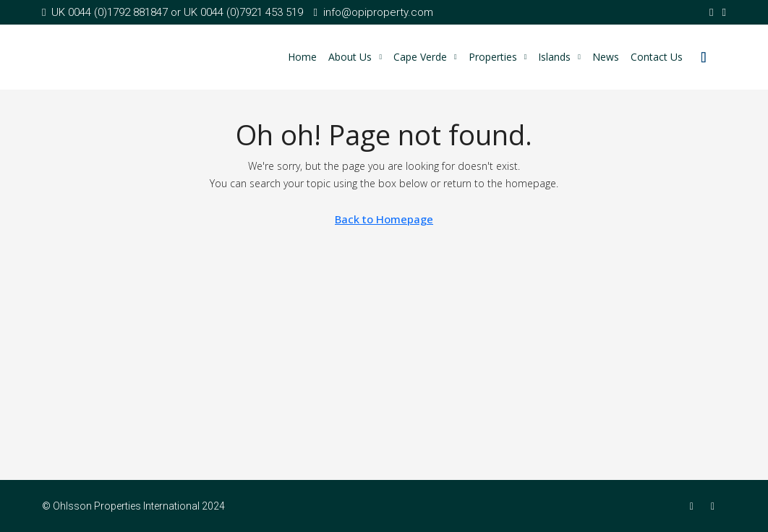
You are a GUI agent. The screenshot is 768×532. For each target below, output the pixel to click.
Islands (554, 57)
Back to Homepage (384, 219)
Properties (493, 57)
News (606, 57)
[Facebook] (695, 506)
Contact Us (657, 57)
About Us (350, 57)
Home (302, 57)
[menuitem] (704, 57)
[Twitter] (716, 506)
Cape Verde (420, 57)
